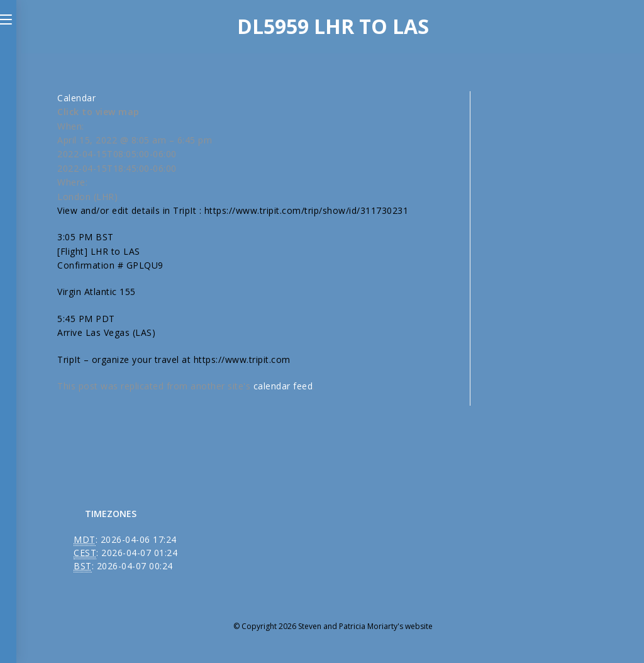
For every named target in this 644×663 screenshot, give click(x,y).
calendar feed (283, 386)
